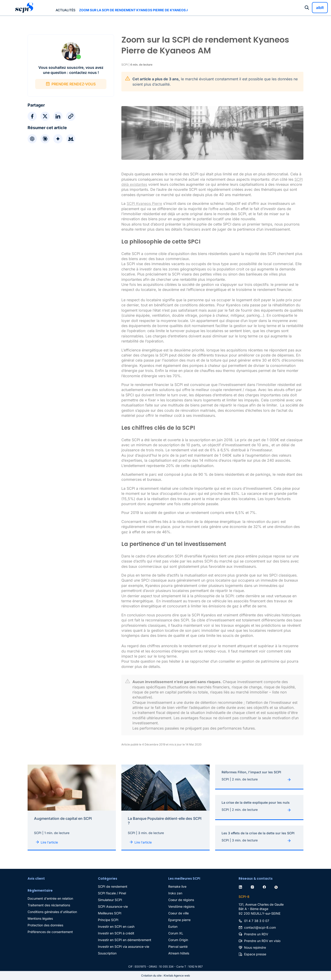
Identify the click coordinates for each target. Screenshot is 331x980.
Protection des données (45, 925)
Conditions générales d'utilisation (52, 912)
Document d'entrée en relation (50, 898)
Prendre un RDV (256, 934)
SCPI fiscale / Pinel (112, 893)
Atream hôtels (179, 953)
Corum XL (176, 933)
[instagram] (253, 886)
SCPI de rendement (113, 886)
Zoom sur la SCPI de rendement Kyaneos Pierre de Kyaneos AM (133, 10)
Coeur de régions (181, 900)
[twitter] (277, 886)
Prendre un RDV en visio (262, 941)
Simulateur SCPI (110, 900)
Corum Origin (178, 940)
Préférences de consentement (50, 932)
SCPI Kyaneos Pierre (144, 203)
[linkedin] (241, 886)
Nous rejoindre (255, 947)
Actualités (66, 10)
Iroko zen (175, 893)
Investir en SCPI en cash (116, 926)
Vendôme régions (181, 906)
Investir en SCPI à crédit (116, 933)
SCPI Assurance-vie (113, 906)
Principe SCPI (108, 920)
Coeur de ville (178, 913)
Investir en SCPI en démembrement (125, 940)
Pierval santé (178, 947)
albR (320, 8)
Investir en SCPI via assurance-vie (124, 947)
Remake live (177, 886)
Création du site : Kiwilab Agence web (165, 976)
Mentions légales (40, 918)
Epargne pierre (179, 920)
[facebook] (265, 886)
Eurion (173, 926)
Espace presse (255, 954)
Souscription (107, 953)
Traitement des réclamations (49, 905)
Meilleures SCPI (110, 913)
